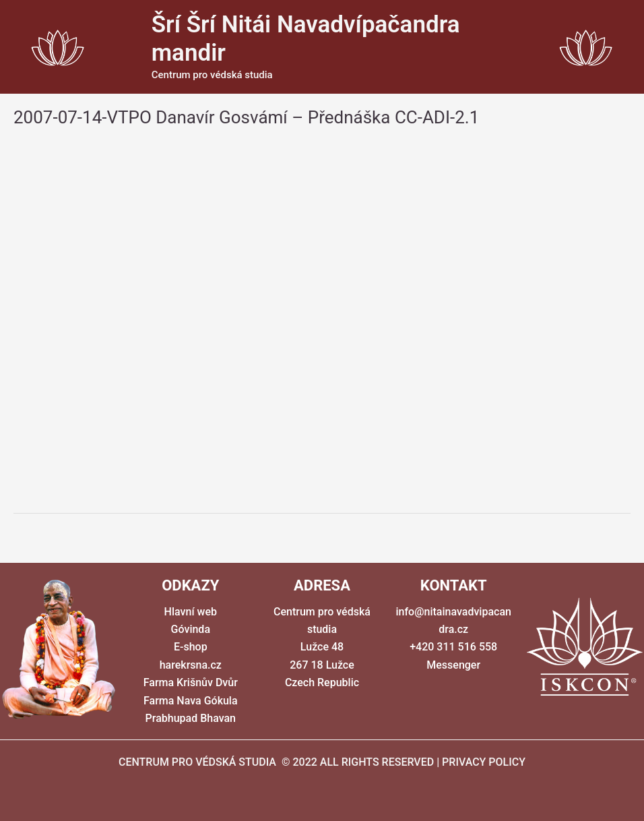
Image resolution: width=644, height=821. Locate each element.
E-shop (191, 647)
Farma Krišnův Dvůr (191, 682)
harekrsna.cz (191, 665)
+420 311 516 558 (453, 647)
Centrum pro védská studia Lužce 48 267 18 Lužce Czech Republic (322, 647)
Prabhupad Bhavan (191, 718)
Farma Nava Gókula (191, 701)
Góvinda (191, 629)
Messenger (453, 665)
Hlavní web (191, 612)
